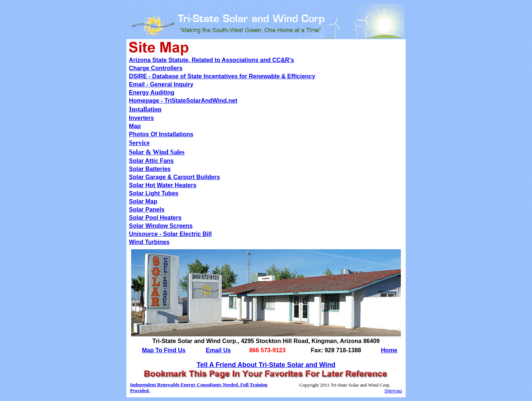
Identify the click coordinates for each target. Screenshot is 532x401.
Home (389, 350)
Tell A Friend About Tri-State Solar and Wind (266, 365)
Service (139, 143)
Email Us (218, 350)
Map (135, 126)
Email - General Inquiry (161, 84)
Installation (145, 109)
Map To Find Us (164, 350)
